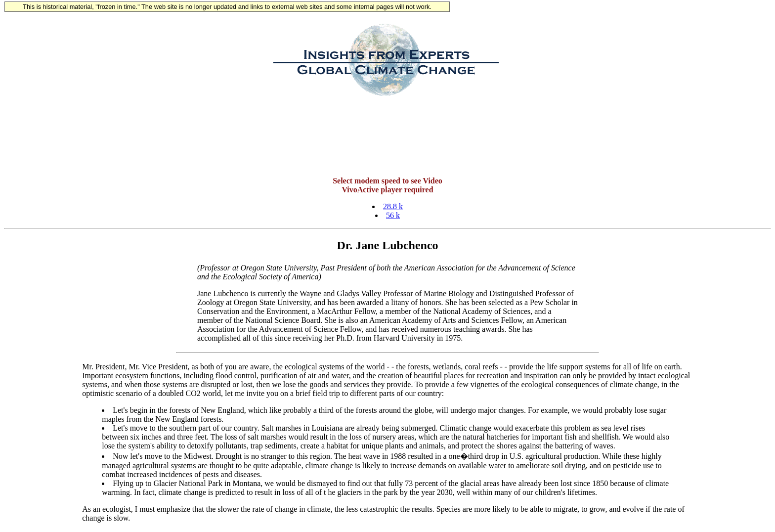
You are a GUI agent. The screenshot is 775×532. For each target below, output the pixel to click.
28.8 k (393, 206)
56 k (393, 215)
